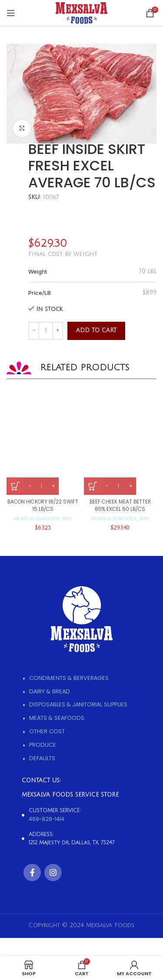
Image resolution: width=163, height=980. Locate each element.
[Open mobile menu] (11, 13)
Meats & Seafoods (37, 519)
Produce (43, 745)
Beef (67, 519)
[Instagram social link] (53, 872)
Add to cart (96, 330)
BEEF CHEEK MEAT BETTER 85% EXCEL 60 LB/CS (120, 505)
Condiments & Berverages (69, 678)
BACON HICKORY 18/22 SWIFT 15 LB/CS (43, 505)
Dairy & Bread (50, 691)
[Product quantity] (46, 331)
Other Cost (47, 731)
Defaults (42, 758)
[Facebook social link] (32, 872)
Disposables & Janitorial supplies (78, 704)
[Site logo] (81, 13)
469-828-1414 (47, 819)
